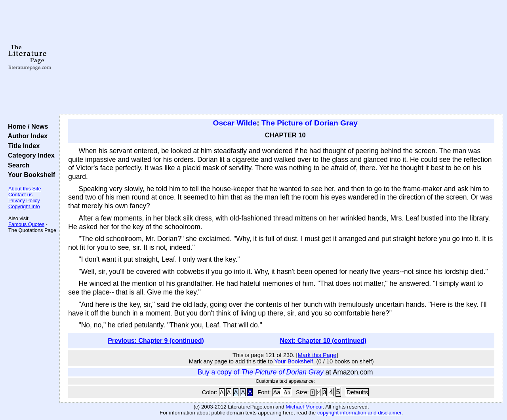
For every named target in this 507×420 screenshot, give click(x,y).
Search (17, 165)
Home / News (26, 126)
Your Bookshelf (30, 175)
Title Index (22, 146)
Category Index (30, 155)
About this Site (25, 189)
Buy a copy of (261, 372)
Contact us (20, 195)
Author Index (26, 136)
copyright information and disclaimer (359, 413)
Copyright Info (24, 206)
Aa (277, 392)
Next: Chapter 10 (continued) (323, 341)
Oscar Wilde (235, 123)
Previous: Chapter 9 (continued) (156, 341)
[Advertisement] (281, 57)
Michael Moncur (304, 407)
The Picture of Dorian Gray (310, 123)
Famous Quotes (26, 224)
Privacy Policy (24, 200)
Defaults (357, 392)
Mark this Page (317, 355)
